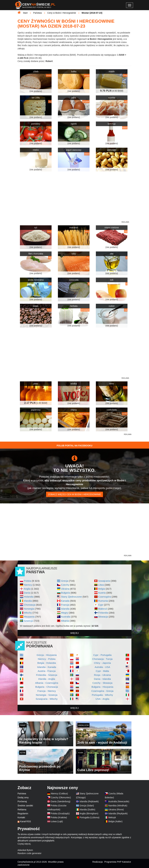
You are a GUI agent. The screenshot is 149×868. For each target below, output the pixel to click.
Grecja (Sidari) (87, 806)
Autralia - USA (102, 667)
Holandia (29, 597)
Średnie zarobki (25, 806)
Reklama (22, 810)
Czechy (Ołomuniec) (61, 797)
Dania (27, 593)
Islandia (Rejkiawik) (89, 801)
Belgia (102, 589)
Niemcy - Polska (47, 659)
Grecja (65, 581)
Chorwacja (30, 605)
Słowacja (103, 617)
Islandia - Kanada (47, 667)
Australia (66, 617)
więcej (75, 633)
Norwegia (29, 609)
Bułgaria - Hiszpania (102, 687)
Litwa (101, 585)
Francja (65, 605)
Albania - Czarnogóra (47, 683)
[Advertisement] (74, 456)
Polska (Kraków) (59, 817)
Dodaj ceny (23, 797)
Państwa (22, 794)
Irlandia (28, 601)
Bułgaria (65, 593)
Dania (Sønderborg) (61, 801)
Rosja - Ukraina (102, 675)
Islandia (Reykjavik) (118, 813)
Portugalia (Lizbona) (89, 817)
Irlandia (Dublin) (87, 810)
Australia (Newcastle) (119, 801)
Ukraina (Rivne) (116, 810)
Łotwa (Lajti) (57, 821)
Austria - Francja (47, 671)
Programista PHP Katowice (118, 862)
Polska (28, 581)
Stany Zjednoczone (71, 597)
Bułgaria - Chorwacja (47, 687)
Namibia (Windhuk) (118, 806)
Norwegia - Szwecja (47, 695)
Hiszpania (29, 617)
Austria (102, 593)
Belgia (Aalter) (115, 821)
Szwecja (28, 621)
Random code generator (29, 853)
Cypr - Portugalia (102, 655)
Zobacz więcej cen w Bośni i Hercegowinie (74, 494)
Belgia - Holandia (47, 663)
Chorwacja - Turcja (102, 659)
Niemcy (28, 585)
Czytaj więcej (24, 844)
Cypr (101, 605)
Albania (65, 621)
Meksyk (112, 817)
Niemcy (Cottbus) (59, 794)
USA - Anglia (102, 699)
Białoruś (103, 609)
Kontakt (21, 817)
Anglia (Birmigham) (89, 813)
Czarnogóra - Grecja (102, 691)
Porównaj (22, 801)
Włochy (28, 613)
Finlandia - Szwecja (47, 675)
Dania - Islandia (102, 679)
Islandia (65, 609)
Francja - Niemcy (47, 691)
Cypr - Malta (102, 671)
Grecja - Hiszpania (47, 655)
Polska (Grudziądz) (60, 813)
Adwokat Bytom (25, 850)
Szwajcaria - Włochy (47, 699)
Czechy (65, 585)
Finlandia (103, 613)
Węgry (65, 613)
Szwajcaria (104, 581)
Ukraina (65, 589)
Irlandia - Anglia (47, 679)
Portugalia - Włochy (102, 695)
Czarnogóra (105, 597)
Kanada (65, 601)
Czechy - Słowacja (102, 683)
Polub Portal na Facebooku (74, 446)
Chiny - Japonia (102, 663)
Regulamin (23, 813)
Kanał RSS (25, 821)
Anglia (27, 589)
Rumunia (103, 601)
